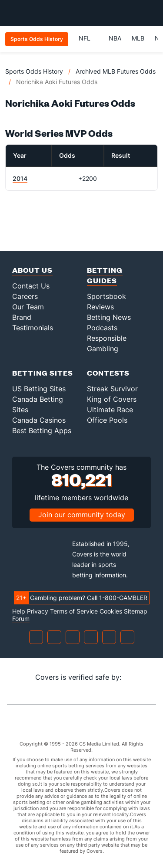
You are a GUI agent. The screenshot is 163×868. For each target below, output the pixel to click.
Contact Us (31, 286)
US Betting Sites (39, 389)
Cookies (111, 611)
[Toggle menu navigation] (152, 13)
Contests (108, 373)
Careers (25, 296)
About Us (32, 270)
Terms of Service (74, 611)
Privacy (38, 611)
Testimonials (33, 328)
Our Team (28, 307)
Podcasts (102, 328)
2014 (20, 178)
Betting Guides (105, 275)
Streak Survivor (112, 389)
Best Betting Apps (42, 431)
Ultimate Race (110, 410)
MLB (138, 38)
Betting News (109, 317)
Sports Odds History (34, 71)
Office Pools (107, 420)
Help (19, 611)
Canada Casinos (39, 420)
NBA (115, 38)
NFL (88, 38)
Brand (22, 317)
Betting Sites (43, 373)
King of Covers (112, 399)
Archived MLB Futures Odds (116, 71)
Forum (21, 619)
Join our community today (82, 515)
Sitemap (136, 611)
